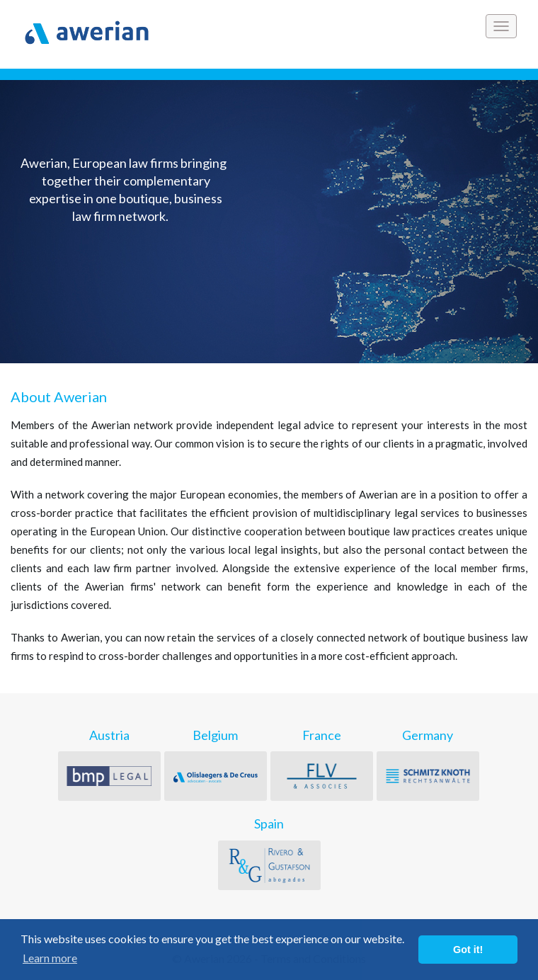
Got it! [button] (468, 950)
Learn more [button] (50, 958)
